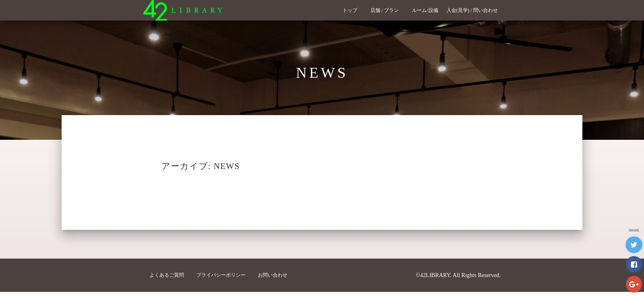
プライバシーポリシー (221, 275)
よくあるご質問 (167, 275)
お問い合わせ (273, 275)
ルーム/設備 (425, 10)
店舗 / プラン (387, 10)
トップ (352, 10)
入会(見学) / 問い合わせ (475, 10)
